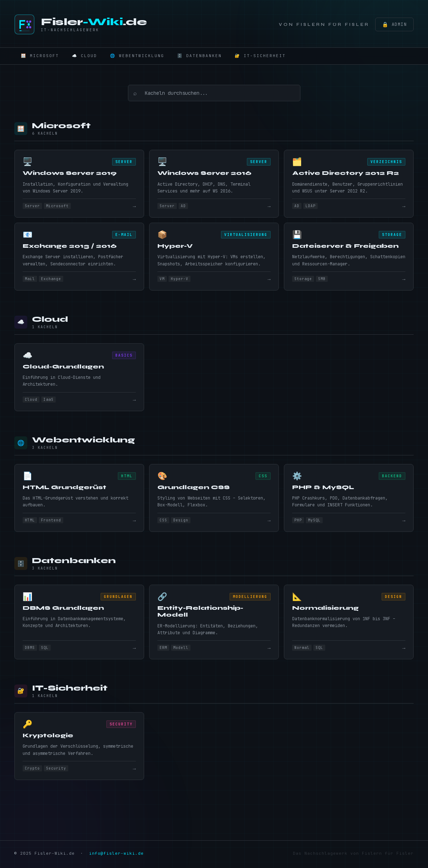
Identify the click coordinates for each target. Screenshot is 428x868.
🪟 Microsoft (40, 56)
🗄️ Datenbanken (199, 56)
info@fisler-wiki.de (116, 855)
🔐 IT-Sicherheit (260, 56)
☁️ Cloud (84, 56)
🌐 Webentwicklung (137, 56)
